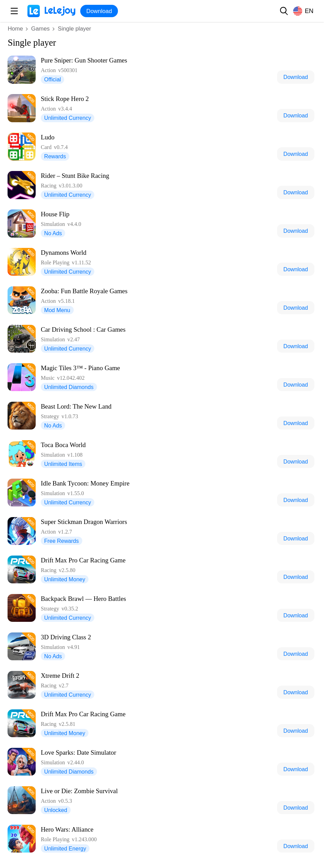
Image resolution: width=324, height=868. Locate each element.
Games (40, 29)
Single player (75, 29)
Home (15, 29)
